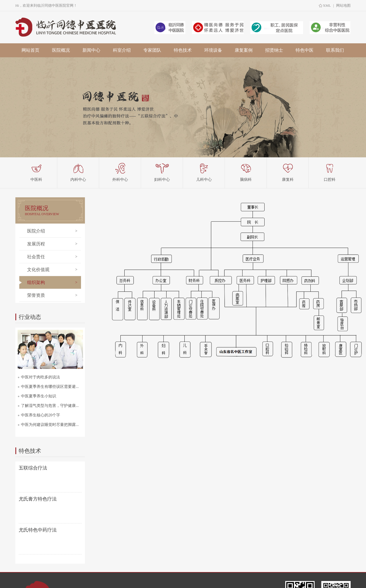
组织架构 (36, 282)
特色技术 (183, 50)
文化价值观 (38, 270)
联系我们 (335, 50)
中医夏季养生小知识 (39, 396)
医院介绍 (36, 231)
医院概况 (61, 50)
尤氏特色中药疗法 (38, 530)
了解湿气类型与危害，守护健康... (50, 406)
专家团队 (152, 50)
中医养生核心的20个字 (41, 415)
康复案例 (244, 50)
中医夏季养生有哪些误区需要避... (50, 387)
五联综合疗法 (33, 468)
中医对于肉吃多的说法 (41, 377)
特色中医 (305, 50)
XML (327, 5)
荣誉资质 (36, 295)
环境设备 (213, 50)
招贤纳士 (274, 50)
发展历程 (36, 244)
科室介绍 (122, 50)
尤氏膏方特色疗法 (38, 499)
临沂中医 (67, 27)
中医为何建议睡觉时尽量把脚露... (50, 425)
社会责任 (36, 257)
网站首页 (30, 50)
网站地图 (343, 5)
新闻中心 (91, 50)
